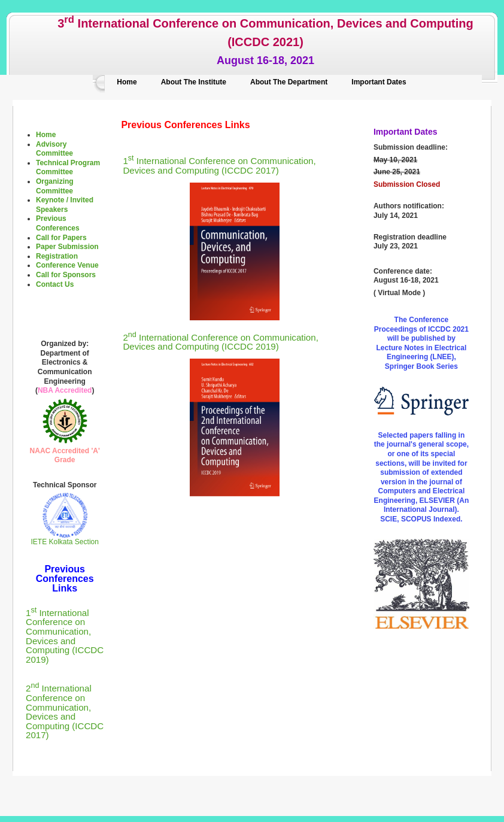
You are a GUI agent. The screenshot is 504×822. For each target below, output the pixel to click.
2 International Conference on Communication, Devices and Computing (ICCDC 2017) (65, 712)
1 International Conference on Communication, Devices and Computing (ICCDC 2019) (65, 636)
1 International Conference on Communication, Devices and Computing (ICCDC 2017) (219, 166)
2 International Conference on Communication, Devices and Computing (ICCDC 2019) (220, 342)
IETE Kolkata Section (65, 539)
